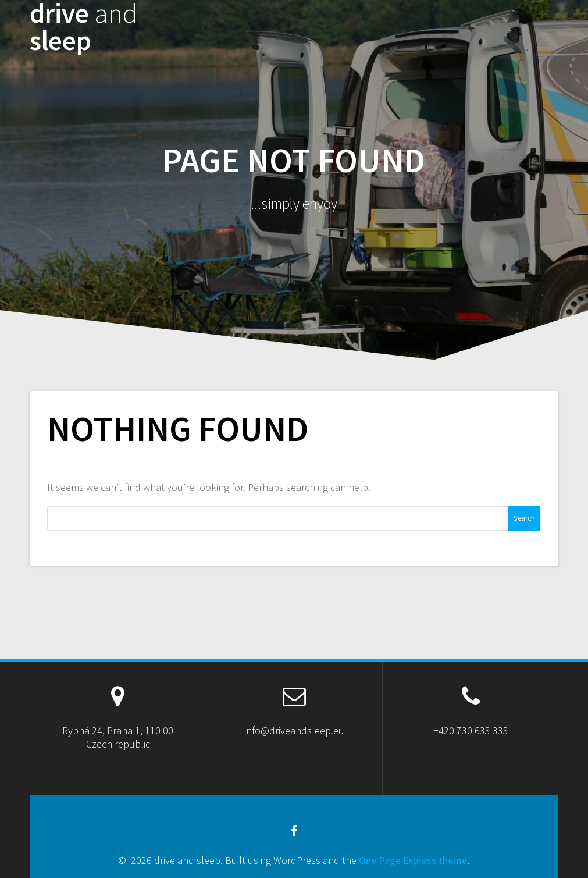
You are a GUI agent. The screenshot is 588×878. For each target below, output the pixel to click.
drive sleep (83, 27)
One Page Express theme (413, 860)
